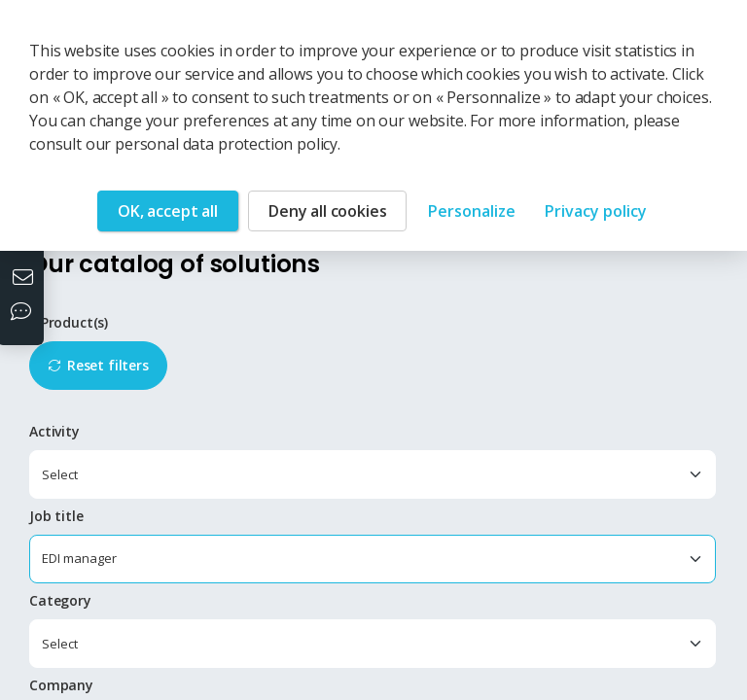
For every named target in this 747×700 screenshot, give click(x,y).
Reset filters (108, 365)
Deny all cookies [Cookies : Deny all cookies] (327, 211)
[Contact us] (25, 279)
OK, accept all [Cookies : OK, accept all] (168, 211)
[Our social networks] (25, 313)
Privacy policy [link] (596, 211)
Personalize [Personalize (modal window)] (472, 211)
